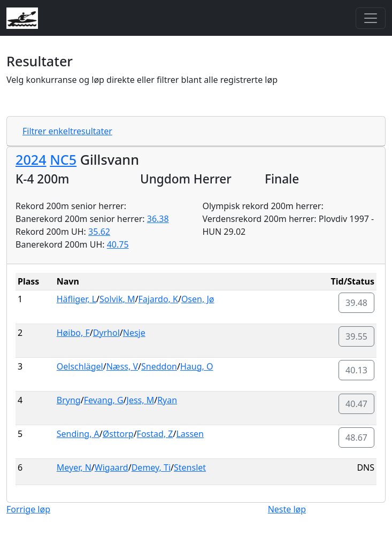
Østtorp (118, 434)
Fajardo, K (158, 299)
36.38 (158, 219)
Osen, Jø (198, 299)
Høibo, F (73, 333)
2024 (31, 159)
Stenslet (190, 467)
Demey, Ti (151, 467)
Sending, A (78, 434)
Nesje (134, 333)
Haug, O (197, 366)
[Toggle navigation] (371, 18)
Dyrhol (106, 333)
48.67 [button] (356, 438)
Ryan (167, 400)
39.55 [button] (356, 336)
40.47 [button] (356, 404)
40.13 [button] (356, 370)
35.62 (99, 232)
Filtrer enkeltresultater (67, 131)
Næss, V (122, 366)
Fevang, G (104, 400)
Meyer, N (74, 467)
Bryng (69, 400)
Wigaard (112, 467)
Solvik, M (117, 299)
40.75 (118, 244)
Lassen (190, 434)
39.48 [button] (356, 303)
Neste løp (287, 509)
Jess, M (141, 400)
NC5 (63, 159)
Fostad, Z (155, 434)
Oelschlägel (80, 366)
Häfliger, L (76, 299)
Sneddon (159, 366)
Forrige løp (28, 509)
